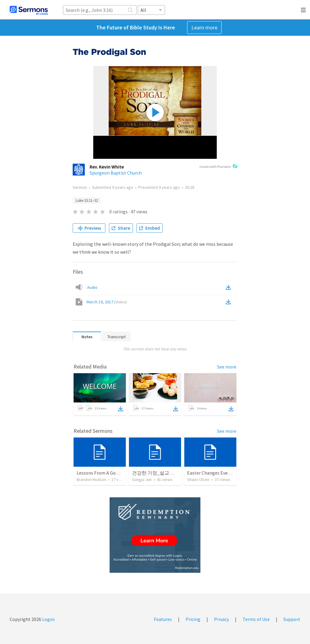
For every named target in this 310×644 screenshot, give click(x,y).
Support (292, 619)
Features (163, 619)
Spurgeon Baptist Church (116, 173)
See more (227, 367)
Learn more (204, 27)
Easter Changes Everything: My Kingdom (229, 473)
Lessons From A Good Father (106, 473)
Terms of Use (256, 619)
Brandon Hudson (91, 479)
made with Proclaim (218, 167)
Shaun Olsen (198, 479)
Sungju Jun (142, 479)
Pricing (193, 619)
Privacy (221, 619)
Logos (48, 619)
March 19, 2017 (107, 302)
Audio (92, 287)
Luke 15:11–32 (87, 200)
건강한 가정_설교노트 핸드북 (163, 473)
